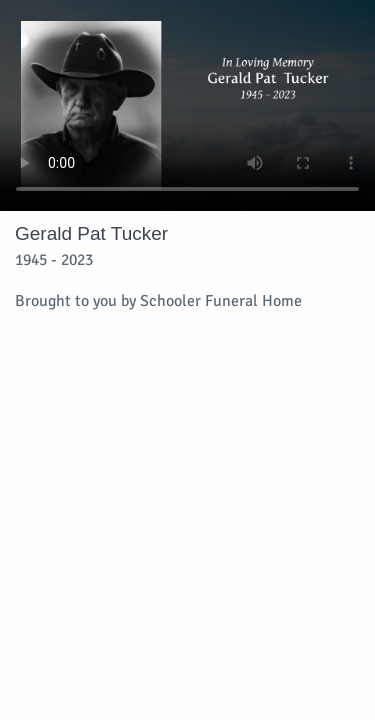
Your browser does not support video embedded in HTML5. (187, 105)
